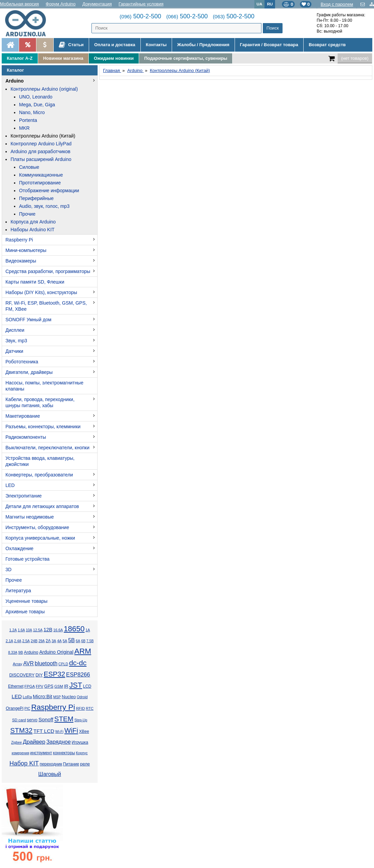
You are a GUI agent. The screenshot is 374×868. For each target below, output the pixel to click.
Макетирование (23, 416)
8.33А (13, 653)
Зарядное (58, 742)
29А (41, 641)
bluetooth (46, 663)
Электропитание (24, 496)
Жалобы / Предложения (203, 45)
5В (71, 640)
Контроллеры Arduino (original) (44, 89)
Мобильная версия (19, 4)
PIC (27, 709)
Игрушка (80, 742)
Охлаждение (19, 548)
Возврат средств (327, 45)
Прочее (14, 580)
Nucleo (69, 697)
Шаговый (50, 774)
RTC (90, 708)
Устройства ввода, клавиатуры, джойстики (40, 461)
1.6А (21, 630)
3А (54, 641)
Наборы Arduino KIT (32, 230)
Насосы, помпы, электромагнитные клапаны (44, 386)
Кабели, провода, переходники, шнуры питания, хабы (40, 402)
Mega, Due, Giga (37, 105)
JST (76, 685)
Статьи (71, 45)
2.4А (18, 641)
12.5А (38, 630)
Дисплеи (15, 330)
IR (66, 686)
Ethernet (16, 686)
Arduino (15, 81)
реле (85, 764)
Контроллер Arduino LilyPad (41, 144)
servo (32, 720)
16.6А (58, 630)
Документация (97, 4)
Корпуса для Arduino (33, 222)
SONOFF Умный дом (28, 320)
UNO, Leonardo (36, 97)
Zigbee (16, 743)
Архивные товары (25, 612)
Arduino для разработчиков (40, 151)
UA (260, 4)
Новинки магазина (63, 58)
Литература (18, 591)
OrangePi (15, 708)
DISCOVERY (22, 675)
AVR (28, 663)
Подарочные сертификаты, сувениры (186, 58)
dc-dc (78, 663)
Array (17, 664)
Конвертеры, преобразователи (39, 475)
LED (10, 485)
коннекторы (64, 753)
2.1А (10, 641)
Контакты (156, 45)
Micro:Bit (43, 697)
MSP (57, 697)
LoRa (27, 697)
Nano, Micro (32, 112)
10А (29, 630)
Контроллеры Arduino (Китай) (43, 136)
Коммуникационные (41, 175)
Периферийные (36, 198)
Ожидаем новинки (114, 58)
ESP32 (54, 674)
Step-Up (81, 720)
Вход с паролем (337, 4)
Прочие (27, 214)
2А (48, 641)
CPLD (63, 664)
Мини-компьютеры (26, 250)
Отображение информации (49, 191)
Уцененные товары (27, 601)
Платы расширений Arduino (41, 159)
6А (78, 641)
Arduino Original (56, 652)
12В (48, 630)
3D (8, 569)
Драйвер (34, 742)
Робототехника (22, 362)
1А (88, 630)
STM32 (21, 730)
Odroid (82, 697)
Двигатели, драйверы (29, 372)
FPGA (30, 686)
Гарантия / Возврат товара (269, 45)
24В (34, 641)
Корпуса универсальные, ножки (40, 538)
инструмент (41, 753)
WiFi (71, 730)
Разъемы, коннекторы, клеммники (43, 427)
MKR (24, 128)
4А (59, 641)
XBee (84, 731)
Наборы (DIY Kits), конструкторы (41, 292)
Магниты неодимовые (30, 517)
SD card (19, 720)
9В (21, 652)
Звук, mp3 (16, 341)
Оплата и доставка (115, 45)
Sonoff (46, 719)
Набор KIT (24, 763)
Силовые (29, 167)
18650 (74, 629)
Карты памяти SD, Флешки (35, 282)
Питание (71, 764)
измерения (20, 753)
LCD (87, 686)
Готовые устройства (27, 559)
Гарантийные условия (141, 4)
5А (65, 641)
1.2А (13, 630)
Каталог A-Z (20, 58)
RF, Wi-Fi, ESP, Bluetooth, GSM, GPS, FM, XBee (46, 306)
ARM (83, 651)
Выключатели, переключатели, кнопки (47, 448)
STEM (64, 719)
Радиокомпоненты (26, 437)
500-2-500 (140, 16)
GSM (59, 686)
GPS (49, 686)
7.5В (90, 641)
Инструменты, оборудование (37, 527)
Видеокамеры (21, 261)
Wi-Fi (59, 732)
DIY (39, 675)
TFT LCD (44, 731)
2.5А (26, 641)
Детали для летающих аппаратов (42, 506)
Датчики (14, 351)
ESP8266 (78, 675)
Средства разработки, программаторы (48, 271)
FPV (39, 686)
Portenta (28, 120)
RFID (80, 708)
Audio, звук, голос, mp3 (44, 206)
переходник (51, 764)
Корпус (82, 753)
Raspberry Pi (19, 240)
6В (83, 641)
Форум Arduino (61, 4)
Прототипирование (40, 183)
